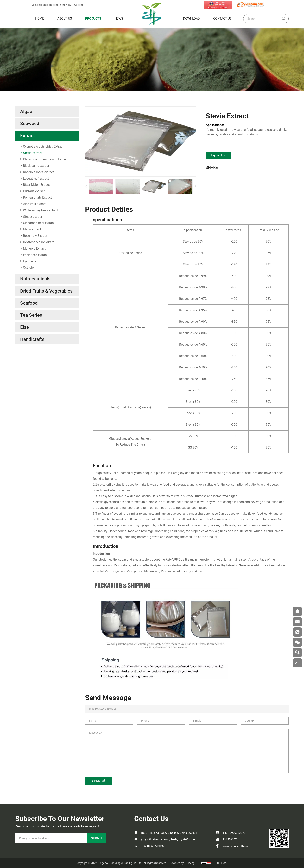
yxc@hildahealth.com (45, 5)
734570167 (230, 839)
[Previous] (86, 186)
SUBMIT (97, 838)
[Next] (195, 186)
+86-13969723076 (152, 846)
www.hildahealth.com (236, 846)
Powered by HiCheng (182, 863)
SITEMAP (223, 863)
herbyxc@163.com (71, 5)
